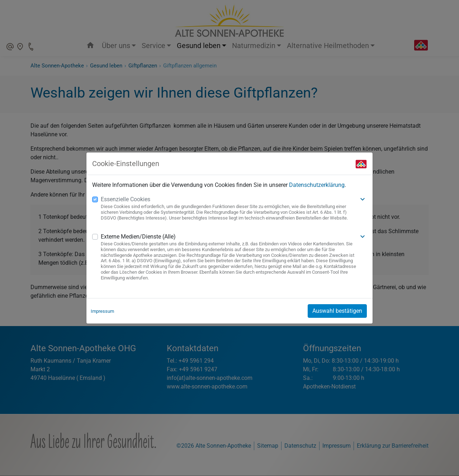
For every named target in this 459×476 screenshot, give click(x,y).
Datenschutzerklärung (317, 185)
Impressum (102, 311)
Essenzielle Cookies (126, 199)
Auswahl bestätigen (337, 311)
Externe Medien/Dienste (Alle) (138, 237)
